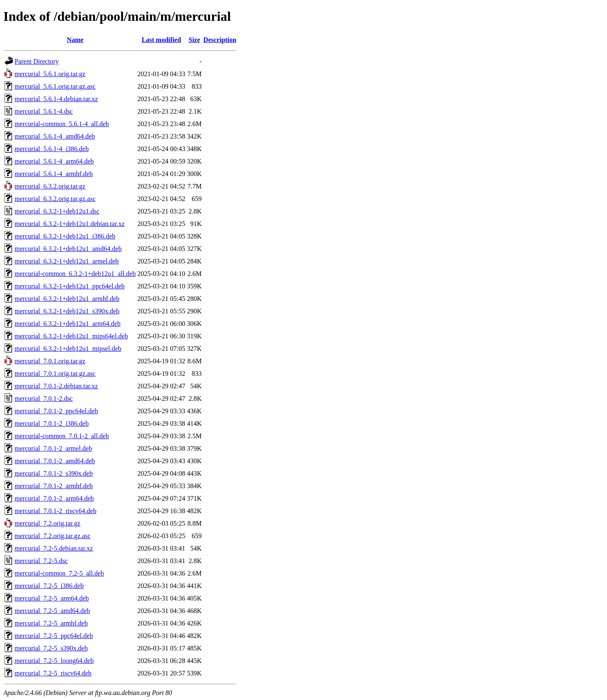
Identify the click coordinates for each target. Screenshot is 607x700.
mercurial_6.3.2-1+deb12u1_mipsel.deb (68, 349)
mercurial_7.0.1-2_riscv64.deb (56, 511)
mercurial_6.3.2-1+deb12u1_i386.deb (65, 236)
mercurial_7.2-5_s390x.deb (51, 648)
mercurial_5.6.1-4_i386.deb (52, 149)
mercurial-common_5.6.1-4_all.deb (62, 124)
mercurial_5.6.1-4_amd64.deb (55, 136)
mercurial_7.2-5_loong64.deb (54, 661)
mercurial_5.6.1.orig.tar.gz (50, 74)
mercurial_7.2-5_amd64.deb (52, 611)
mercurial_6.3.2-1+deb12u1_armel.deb (67, 261)
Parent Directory (37, 61)
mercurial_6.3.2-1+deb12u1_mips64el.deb (71, 336)
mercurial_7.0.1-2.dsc (44, 398)
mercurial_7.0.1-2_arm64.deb (54, 498)
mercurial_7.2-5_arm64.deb (52, 598)
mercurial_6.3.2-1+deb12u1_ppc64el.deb (70, 286)
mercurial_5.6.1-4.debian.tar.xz (56, 99)
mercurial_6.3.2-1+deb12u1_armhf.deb (67, 299)
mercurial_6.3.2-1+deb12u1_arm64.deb (68, 324)
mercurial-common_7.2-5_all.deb (59, 573)
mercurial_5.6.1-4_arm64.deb (54, 161)
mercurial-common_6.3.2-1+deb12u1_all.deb (75, 274)
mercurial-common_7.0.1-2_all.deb (62, 436)
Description (220, 40)
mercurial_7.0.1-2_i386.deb (52, 423)
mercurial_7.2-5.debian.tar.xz (54, 548)
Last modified (161, 40)
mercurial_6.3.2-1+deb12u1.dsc (57, 211)
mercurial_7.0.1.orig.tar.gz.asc (55, 374)
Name (75, 40)
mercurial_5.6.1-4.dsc (44, 111)
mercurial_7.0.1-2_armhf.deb (54, 486)
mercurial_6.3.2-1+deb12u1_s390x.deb (67, 311)
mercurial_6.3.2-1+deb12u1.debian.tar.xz (70, 224)
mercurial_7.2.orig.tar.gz (47, 523)
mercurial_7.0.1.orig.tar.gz (50, 361)
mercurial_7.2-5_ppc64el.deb (54, 636)
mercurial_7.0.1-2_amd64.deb (55, 461)
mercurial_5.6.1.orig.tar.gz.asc (55, 86)
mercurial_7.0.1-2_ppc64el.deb (56, 411)
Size (194, 40)
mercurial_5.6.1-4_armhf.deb (54, 174)
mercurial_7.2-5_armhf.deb (51, 623)
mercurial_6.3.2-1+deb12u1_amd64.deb (68, 249)
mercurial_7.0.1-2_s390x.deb (54, 473)
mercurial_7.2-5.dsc (41, 561)
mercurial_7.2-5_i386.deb (49, 586)
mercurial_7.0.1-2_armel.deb (53, 448)
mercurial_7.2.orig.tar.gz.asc (53, 536)
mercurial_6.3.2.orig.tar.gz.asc (55, 199)
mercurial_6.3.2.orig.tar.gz (50, 186)
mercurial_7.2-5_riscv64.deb (53, 673)
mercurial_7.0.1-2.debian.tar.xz (56, 386)
